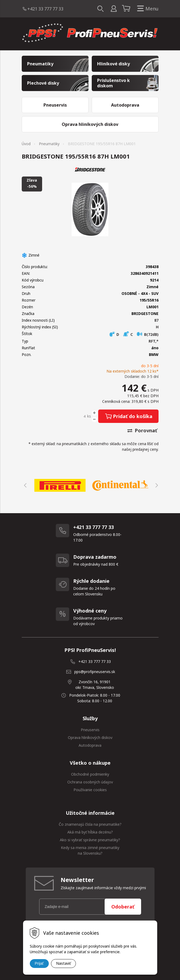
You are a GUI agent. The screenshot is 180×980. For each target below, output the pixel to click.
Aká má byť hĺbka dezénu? (90, 832)
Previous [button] (24, 485)
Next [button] (156, 485)
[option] (60, 485)
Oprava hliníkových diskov (90, 737)
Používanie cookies (90, 790)
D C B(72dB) (134, 334)
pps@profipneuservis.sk (95, 672)
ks (89, 416)
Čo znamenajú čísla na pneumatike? (90, 824)
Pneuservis (90, 730)
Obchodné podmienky (90, 774)
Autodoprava (90, 745)
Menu (147, 9)
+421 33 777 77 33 (45, 9)
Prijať (39, 963)
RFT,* (154, 341)
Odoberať (123, 907)
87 (156, 320)
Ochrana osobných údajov (90, 782)
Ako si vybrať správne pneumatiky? (90, 840)
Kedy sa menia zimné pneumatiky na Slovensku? (90, 850)
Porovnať (142, 430)
